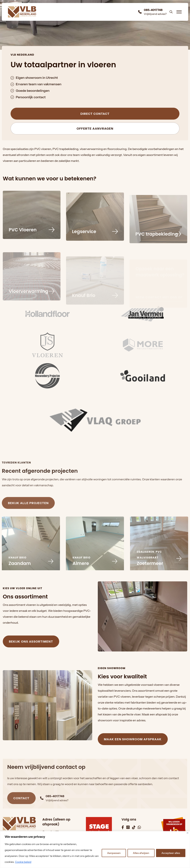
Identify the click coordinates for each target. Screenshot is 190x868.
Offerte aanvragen (95, 129)
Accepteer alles (171, 853)
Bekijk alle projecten (28, 512)
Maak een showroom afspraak (133, 739)
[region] (95, 850)
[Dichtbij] (187, 833)
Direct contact (95, 114)
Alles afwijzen (141, 853)
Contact (21, 807)
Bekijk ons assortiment (31, 641)
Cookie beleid (23, 862)
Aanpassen (114, 853)
